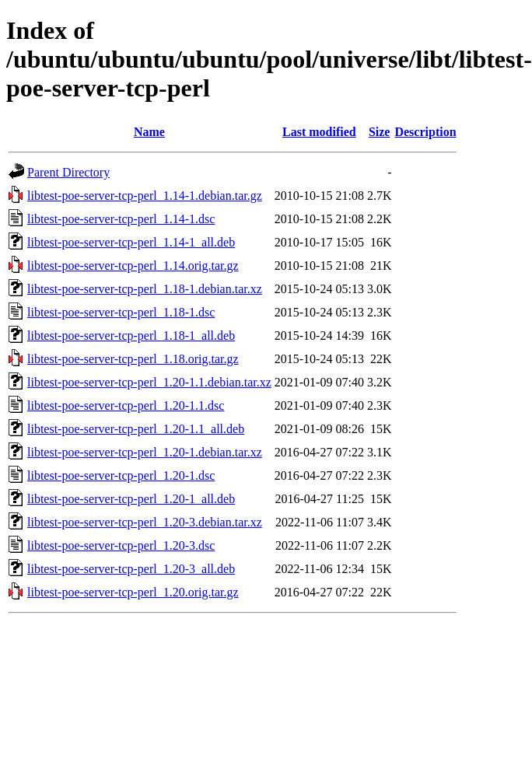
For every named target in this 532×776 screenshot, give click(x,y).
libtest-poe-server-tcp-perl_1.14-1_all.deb (131, 242)
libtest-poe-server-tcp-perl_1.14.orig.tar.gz (133, 266)
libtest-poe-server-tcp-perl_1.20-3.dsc (121, 545)
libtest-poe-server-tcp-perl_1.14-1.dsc (121, 219)
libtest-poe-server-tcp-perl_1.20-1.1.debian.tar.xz (149, 382)
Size (380, 132)
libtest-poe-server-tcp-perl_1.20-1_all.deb (131, 499)
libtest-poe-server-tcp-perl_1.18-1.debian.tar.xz (145, 289)
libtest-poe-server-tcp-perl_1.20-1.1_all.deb (136, 429)
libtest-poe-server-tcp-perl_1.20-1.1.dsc (126, 405)
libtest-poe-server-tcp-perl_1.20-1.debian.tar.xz (145, 452)
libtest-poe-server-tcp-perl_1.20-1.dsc (121, 475)
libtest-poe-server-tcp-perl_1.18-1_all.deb (131, 336)
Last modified (319, 132)
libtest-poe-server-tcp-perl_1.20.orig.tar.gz (133, 592)
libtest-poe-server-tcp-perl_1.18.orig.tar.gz (133, 359)
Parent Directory (68, 172)
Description (425, 132)
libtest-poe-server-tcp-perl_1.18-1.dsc (121, 312)
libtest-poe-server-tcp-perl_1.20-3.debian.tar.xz (145, 522)
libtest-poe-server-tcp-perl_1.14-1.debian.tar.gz (145, 196)
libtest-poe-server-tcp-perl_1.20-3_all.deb (131, 569)
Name (149, 132)
